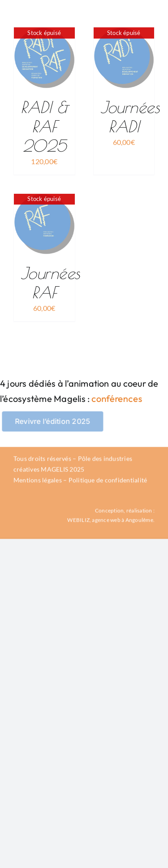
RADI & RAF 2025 (44, 126)
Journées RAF (50, 282)
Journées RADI (130, 116)
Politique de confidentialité (108, 481)
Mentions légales (38, 481)
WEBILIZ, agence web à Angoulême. (111, 521)
